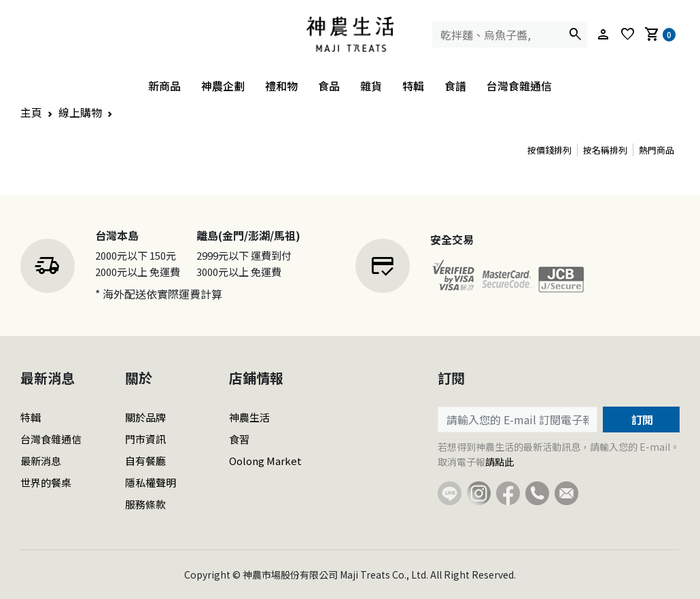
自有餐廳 (145, 461)
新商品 (164, 86)
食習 (239, 439)
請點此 (500, 462)
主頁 (31, 112)
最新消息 (41, 461)
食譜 (455, 86)
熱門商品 (657, 150)
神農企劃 (223, 86)
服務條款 (145, 504)
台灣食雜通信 (519, 86)
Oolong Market (265, 461)
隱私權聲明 (151, 482)
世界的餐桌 (46, 482)
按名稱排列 (605, 150)
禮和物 (281, 86)
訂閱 (641, 420)
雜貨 (371, 86)
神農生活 (249, 417)
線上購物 (80, 112)
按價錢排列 (549, 150)
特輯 (413, 86)
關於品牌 (145, 417)
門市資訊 (145, 439)
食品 (329, 86)
